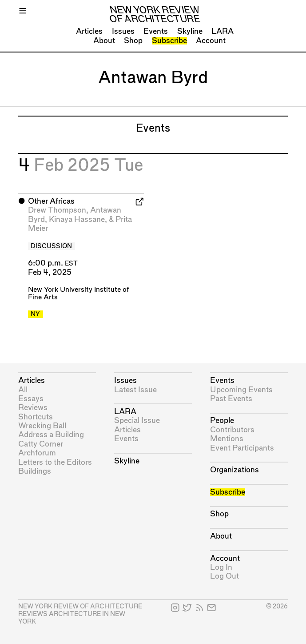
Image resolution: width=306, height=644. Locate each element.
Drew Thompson (57, 210)
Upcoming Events (241, 390)
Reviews (33, 408)
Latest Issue (135, 390)
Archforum (37, 453)
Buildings (35, 471)
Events (156, 31)
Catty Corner (41, 444)
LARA (223, 31)
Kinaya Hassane (77, 219)
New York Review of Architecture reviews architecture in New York (80, 614)
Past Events (231, 399)
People (222, 421)
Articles (89, 31)
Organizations (234, 470)
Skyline (190, 31)
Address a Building (51, 435)
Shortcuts (36, 417)
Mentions (227, 439)
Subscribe (169, 41)
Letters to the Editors (55, 462)
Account (211, 41)
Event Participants (242, 448)
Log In (221, 567)
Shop (133, 41)
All (23, 390)
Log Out (225, 576)
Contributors (232, 430)
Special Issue (137, 421)
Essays (31, 399)
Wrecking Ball (42, 426)
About (104, 41)
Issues (123, 31)
